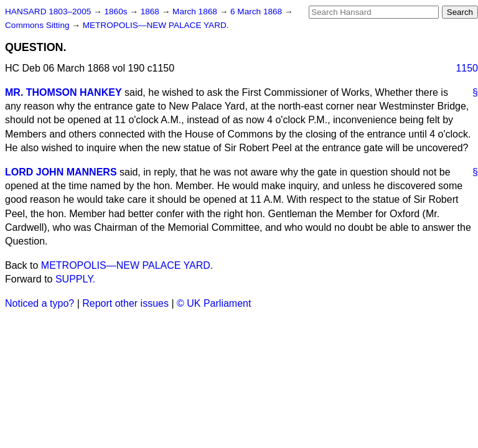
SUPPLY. (75, 279)
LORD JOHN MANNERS (61, 172)
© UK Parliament (214, 303)
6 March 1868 (257, 12)
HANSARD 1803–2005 (48, 12)
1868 (151, 12)
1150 (467, 68)
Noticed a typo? (40, 303)
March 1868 (196, 12)
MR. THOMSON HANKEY (63, 92)
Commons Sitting (38, 25)
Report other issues (125, 303)
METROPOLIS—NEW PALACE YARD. (156, 25)
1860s (117, 12)
